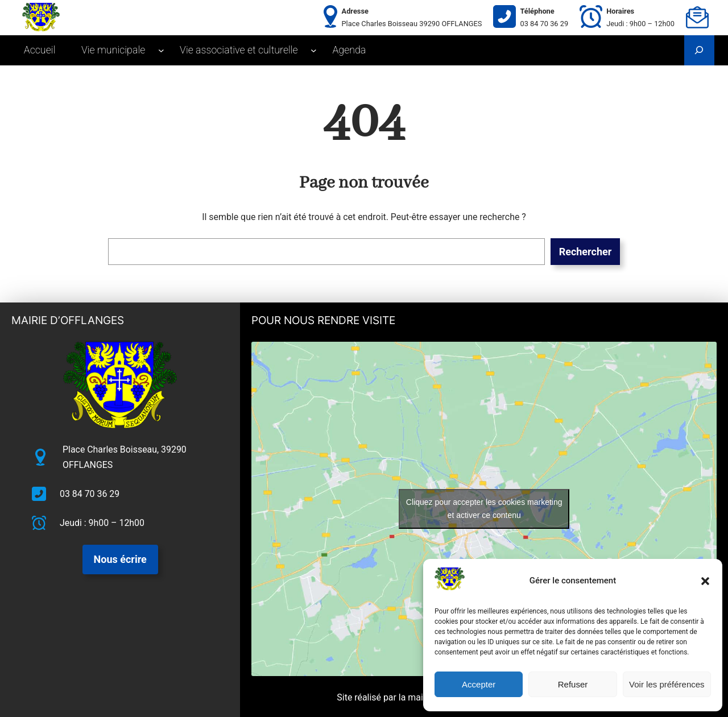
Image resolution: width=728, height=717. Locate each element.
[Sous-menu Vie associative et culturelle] (314, 50)
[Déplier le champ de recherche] (699, 50)
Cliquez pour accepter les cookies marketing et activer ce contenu (484, 509)
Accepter (479, 684)
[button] (705, 581)
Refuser (573, 684)
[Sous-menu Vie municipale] (161, 50)
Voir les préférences (667, 684)
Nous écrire (120, 559)
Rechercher (586, 252)
